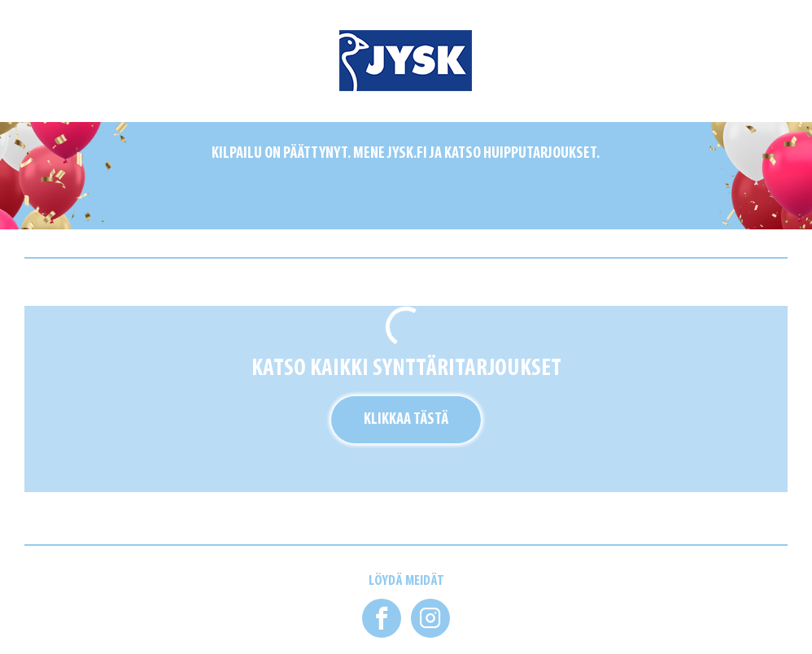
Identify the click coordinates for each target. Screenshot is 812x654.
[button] (382, 618)
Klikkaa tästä (406, 420)
